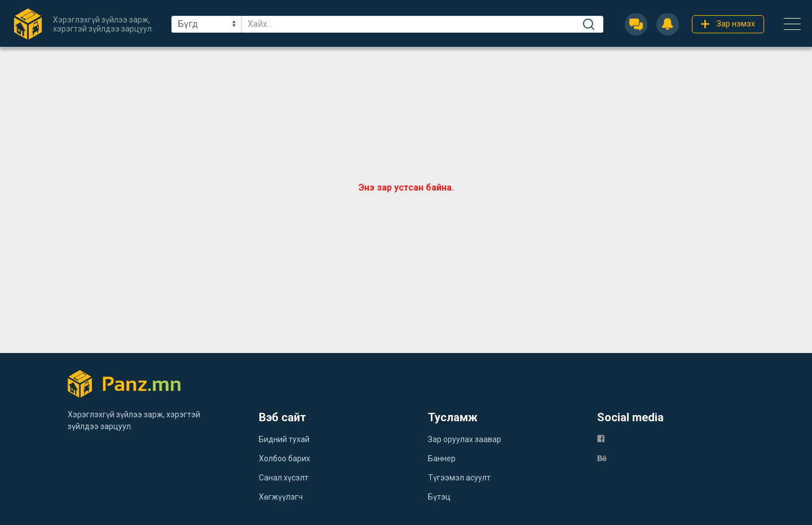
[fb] (601, 438)
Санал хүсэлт (284, 478)
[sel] (206, 24)
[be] (602, 458)
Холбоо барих (284, 458)
